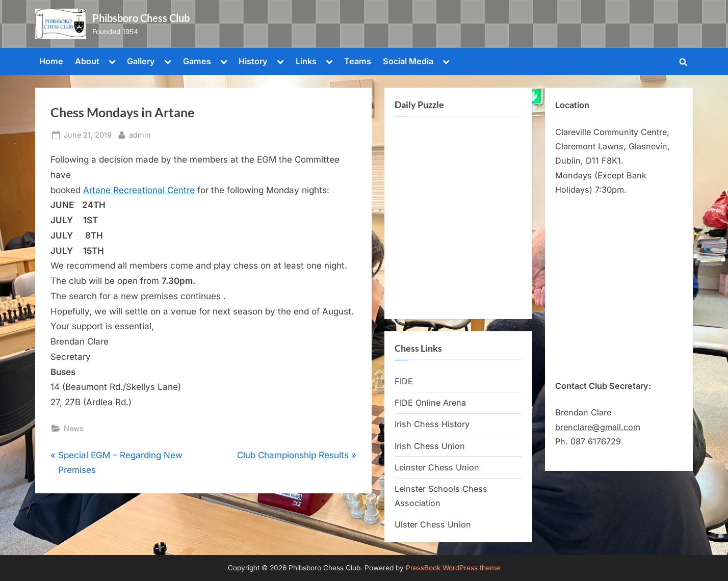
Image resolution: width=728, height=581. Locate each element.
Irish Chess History (432, 424)
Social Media (408, 61)
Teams (358, 61)
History (253, 61)
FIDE (404, 381)
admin (140, 134)
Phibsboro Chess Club (141, 18)
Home (51, 61)
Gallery (141, 61)
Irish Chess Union (430, 446)
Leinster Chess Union (437, 467)
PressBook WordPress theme (453, 568)
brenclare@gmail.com (598, 427)
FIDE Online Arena (430, 403)
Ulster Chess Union (433, 524)
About (87, 61)
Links (306, 61)
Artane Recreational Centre (139, 190)
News (74, 428)
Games (197, 61)
